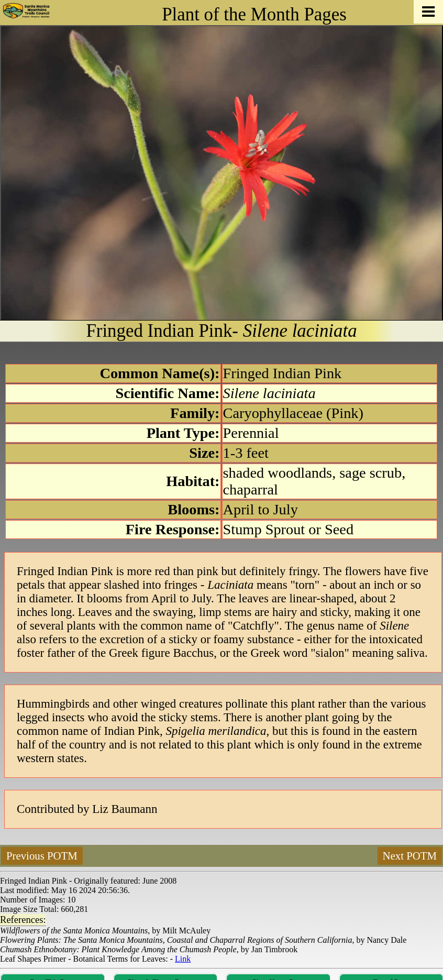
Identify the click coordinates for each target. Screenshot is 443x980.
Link (183, 959)
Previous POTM (42, 856)
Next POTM (410, 856)
